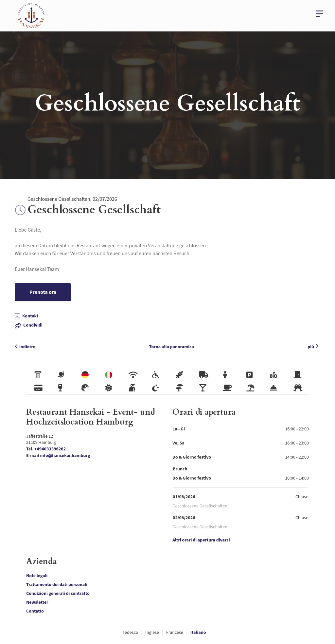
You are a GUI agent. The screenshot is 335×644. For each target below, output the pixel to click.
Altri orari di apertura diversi (201, 540)
